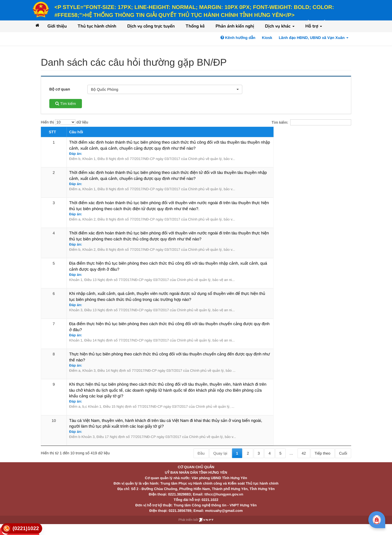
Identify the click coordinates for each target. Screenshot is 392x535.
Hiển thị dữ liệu (65, 122)
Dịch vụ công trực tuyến (151, 26)
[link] (22, 529)
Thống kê (195, 26)
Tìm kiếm (65, 104)
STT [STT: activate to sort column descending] (52, 132)
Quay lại (220, 453)
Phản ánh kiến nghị (235, 26)
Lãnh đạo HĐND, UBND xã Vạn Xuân (314, 38)
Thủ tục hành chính (97, 26)
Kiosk (267, 38)
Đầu (201, 453)
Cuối (343, 453)
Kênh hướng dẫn (238, 38)
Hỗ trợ (314, 26)
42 (304, 453)
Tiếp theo (323, 453)
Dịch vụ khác (280, 26)
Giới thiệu (57, 26)
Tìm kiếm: (311, 122)
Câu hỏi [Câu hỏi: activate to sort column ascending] (76, 132)
